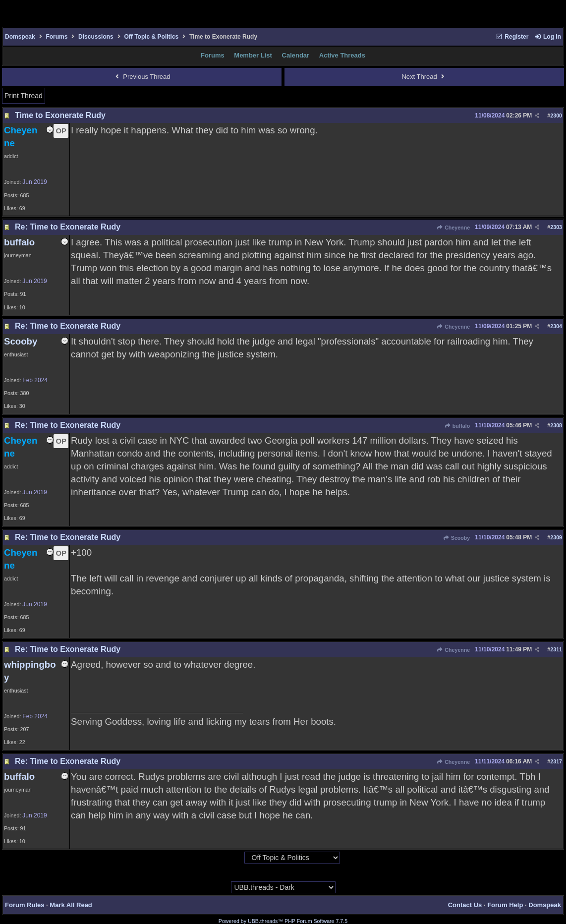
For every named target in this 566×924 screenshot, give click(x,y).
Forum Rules (25, 905)
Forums (57, 37)
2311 (556, 649)
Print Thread (24, 96)
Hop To (234, 858)
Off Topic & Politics (151, 37)
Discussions (96, 37)
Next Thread (424, 77)
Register (512, 37)
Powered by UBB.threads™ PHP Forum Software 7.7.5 (283, 921)
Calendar (296, 55)
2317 (556, 761)
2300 (556, 115)
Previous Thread (141, 77)
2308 (556, 425)
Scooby (457, 538)
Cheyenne (453, 228)
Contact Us (465, 905)
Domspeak (20, 37)
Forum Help (505, 905)
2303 (556, 227)
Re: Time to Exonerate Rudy (68, 227)
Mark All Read (71, 905)
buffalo (457, 426)
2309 (556, 537)
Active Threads (342, 55)
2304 (556, 326)
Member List (253, 55)
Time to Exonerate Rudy (60, 115)
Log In (548, 37)
